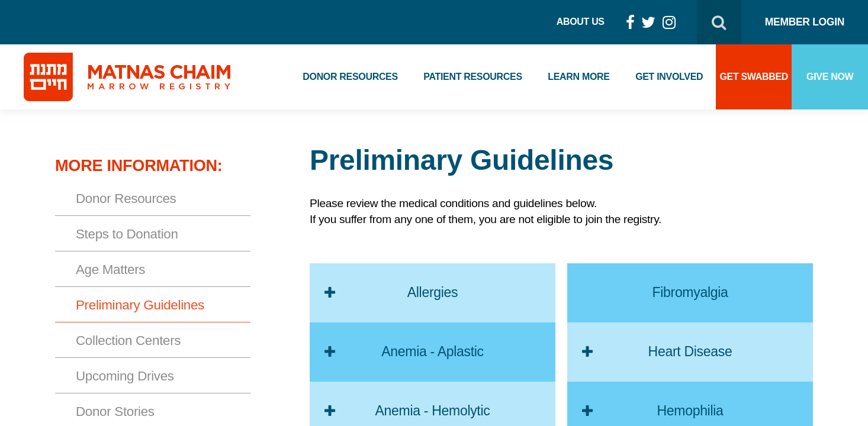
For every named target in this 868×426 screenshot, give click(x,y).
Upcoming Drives (125, 376)
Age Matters (110, 270)
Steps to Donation (127, 234)
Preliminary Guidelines (140, 305)
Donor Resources (350, 77)
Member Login (805, 22)
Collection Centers (128, 341)
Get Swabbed (754, 77)
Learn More (578, 77)
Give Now (830, 77)
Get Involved (669, 77)
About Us (581, 22)
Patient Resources (472, 77)
